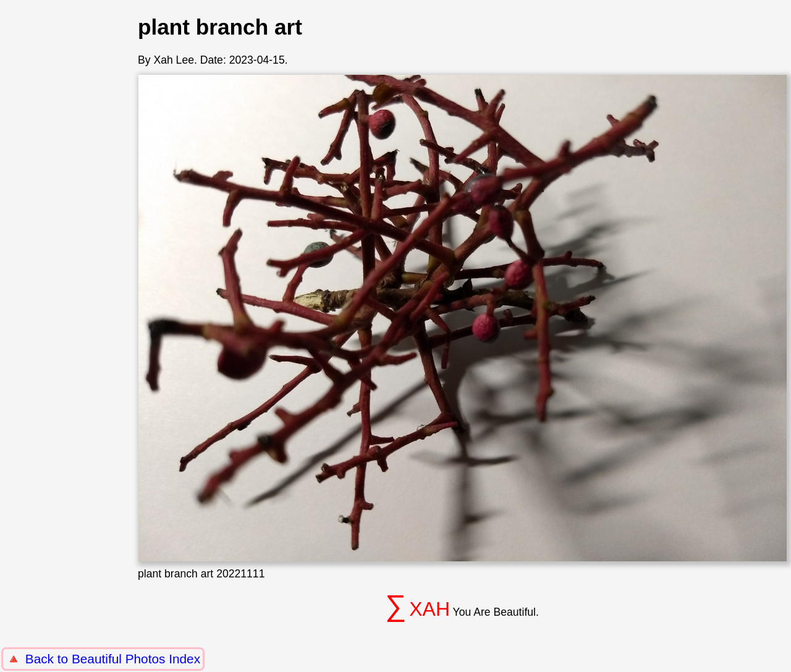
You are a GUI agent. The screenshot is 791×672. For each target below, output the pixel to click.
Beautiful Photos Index (136, 659)
